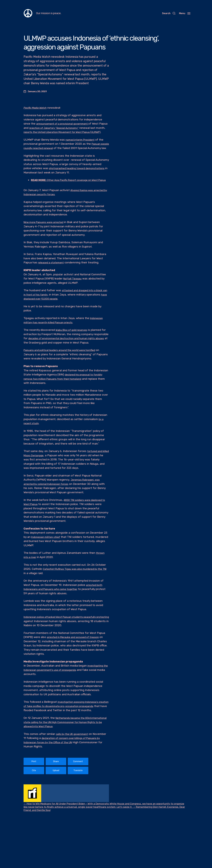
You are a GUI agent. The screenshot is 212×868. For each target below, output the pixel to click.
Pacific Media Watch (37, 108)
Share (56, 783)
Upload (56, 792)
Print (34, 783)
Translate (78, 792)
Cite (34, 792)
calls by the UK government (74, 755)
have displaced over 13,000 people (46, 311)
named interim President (82, 144)
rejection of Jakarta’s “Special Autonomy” (65, 128)
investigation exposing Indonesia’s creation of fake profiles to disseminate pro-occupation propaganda (63, 723)
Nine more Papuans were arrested (46, 235)
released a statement (52, 275)
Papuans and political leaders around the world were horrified (63, 367)
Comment (78, 783)
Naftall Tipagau (73, 291)
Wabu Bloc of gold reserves (73, 343)
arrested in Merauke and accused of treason (76, 654)
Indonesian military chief (47, 554)
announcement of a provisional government (65, 124)
